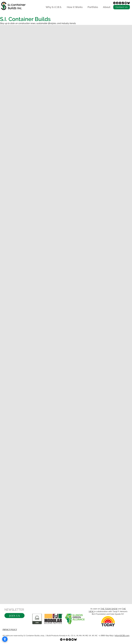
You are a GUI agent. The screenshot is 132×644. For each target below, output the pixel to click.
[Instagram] (120, 3)
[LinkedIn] (114, 3)
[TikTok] (123, 3)
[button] (14, 616)
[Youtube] (126, 3)
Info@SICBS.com (122, 635)
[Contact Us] (122, 7)
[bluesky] (128, 3)
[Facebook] (117, 3)
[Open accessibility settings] (5, 639)
